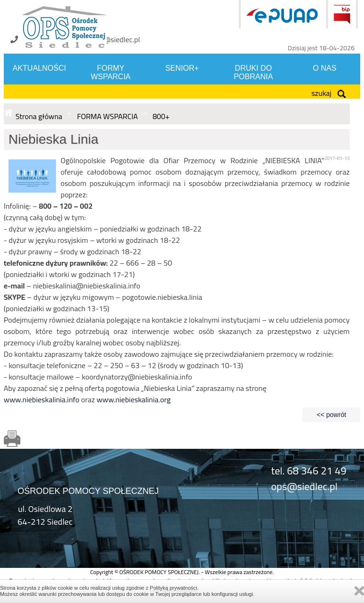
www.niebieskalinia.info (42, 399)
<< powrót (331, 415)
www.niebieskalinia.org (134, 399)
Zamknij (359, 591)
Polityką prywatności (173, 588)
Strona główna (39, 116)
